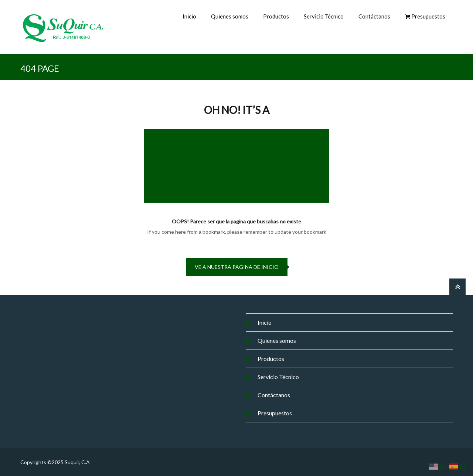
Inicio (189, 16)
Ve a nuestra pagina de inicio (237, 267)
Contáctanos (374, 16)
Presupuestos (275, 413)
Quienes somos (230, 16)
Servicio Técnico (324, 16)
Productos (276, 16)
